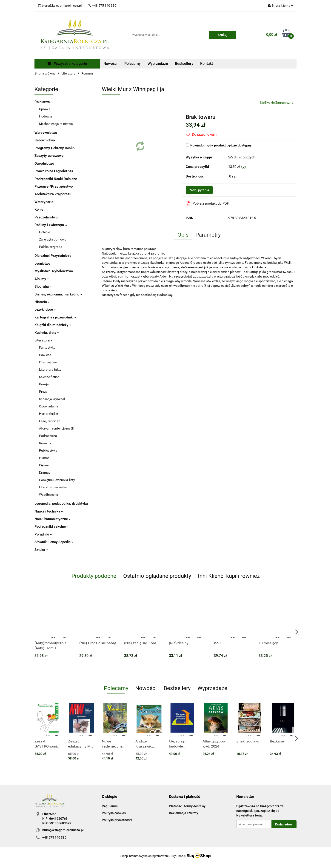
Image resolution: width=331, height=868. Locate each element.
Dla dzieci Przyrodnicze (53, 256)
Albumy (42, 279)
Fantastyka (47, 347)
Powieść (45, 355)
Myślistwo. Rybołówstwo (54, 271)
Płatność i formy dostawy (187, 806)
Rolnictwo (43, 102)
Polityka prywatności (117, 820)
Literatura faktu (50, 370)
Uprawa (45, 109)
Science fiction (49, 377)
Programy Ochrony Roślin (54, 148)
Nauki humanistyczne (53, 519)
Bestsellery (184, 64)
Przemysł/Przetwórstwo (54, 186)
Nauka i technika (49, 511)
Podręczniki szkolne (51, 527)
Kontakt (207, 64)
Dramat (44, 473)
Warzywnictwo (46, 133)
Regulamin (110, 806)
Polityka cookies (114, 813)
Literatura (43, 340)
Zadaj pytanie (199, 190)
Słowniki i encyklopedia (54, 542)
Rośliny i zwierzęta (51, 225)
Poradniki (43, 534)
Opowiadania (49, 406)
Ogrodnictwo (44, 163)
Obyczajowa (48, 362)
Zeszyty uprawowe (49, 156)
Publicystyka (48, 450)
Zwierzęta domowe (53, 239)
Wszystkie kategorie (67, 64)
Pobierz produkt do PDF (207, 203)
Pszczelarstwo (46, 217)
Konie (39, 209)
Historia (42, 302)
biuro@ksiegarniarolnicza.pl (63, 830)
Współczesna (49, 495)
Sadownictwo (45, 140)
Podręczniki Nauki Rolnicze (56, 179)
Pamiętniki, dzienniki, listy (57, 480)
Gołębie (44, 232)
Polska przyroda (51, 247)
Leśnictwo (42, 264)
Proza (43, 392)
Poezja (44, 384)
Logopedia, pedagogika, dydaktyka (61, 504)
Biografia (43, 286)
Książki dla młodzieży (53, 325)
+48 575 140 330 (54, 837)
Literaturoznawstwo (54, 487)
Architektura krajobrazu (53, 194)
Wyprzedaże (158, 64)
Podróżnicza (48, 436)
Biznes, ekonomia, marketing (58, 294)
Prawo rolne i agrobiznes (54, 171)
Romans (45, 443)
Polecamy (133, 64)
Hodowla (46, 116)
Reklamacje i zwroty (184, 813)
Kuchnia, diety (47, 333)
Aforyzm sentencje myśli (56, 428)
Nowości (110, 64)
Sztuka (41, 550)
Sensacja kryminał (52, 399)
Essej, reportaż (50, 421)
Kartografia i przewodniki (55, 317)
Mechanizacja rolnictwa (56, 124)
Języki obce (45, 309)
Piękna (44, 465)
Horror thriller (49, 414)
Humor (44, 458)
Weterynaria (44, 202)
